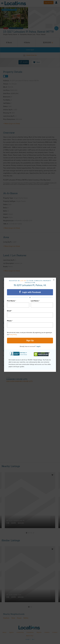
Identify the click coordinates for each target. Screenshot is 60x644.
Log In (38, 346)
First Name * (11, 301)
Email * (9, 311)
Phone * (10, 321)
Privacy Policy (13, 335)
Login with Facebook (30, 292)
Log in (23, 281)
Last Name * (35, 301)
